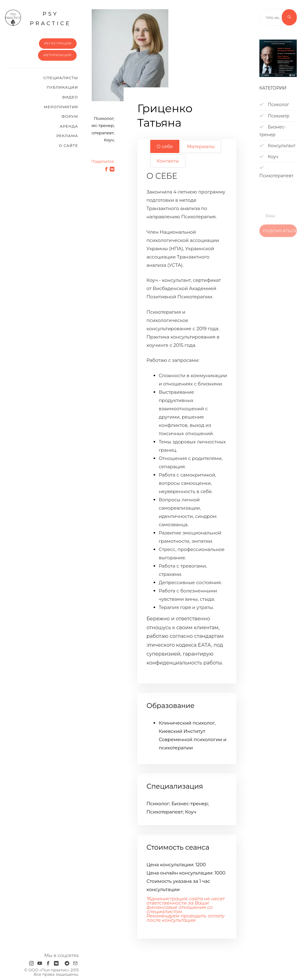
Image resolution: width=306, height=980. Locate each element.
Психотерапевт (276, 172)
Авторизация (57, 55)
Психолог (274, 105)
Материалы (201, 146)
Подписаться (280, 235)
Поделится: (103, 161)
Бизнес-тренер (273, 131)
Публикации (62, 87)
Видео (70, 97)
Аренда (69, 126)
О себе (165, 146)
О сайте (69, 145)
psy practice (38, 18)
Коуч (269, 157)
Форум (70, 116)
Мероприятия (61, 107)
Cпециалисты (61, 78)
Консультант (277, 146)
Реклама (67, 136)
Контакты (168, 161)
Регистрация (58, 43)
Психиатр (274, 116)
